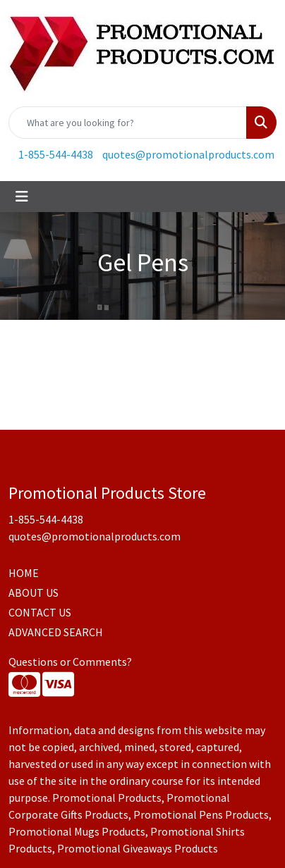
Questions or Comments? (70, 662)
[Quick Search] (128, 123)
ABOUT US (34, 593)
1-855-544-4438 (56, 154)
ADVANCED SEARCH (56, 632)
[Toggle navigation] (22, 197)
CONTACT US (40, 612)
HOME (24, 573)
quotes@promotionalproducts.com (188, 154)
